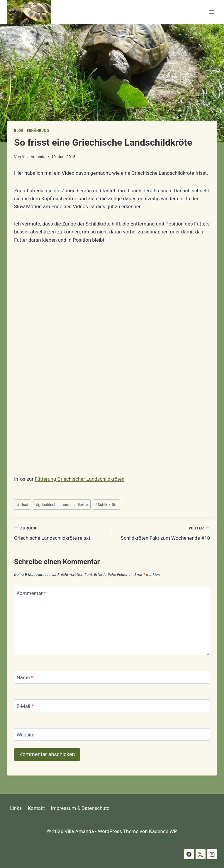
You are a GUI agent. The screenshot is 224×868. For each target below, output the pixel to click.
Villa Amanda (34, 157)
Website (26, 735)
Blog (19, 131)
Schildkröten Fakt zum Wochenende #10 (163, 533)
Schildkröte (106, 504)
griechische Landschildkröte (62, 504)
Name (25, 677)
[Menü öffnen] (212, 12)
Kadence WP (163, 831)
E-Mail (25, 706)
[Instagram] (212, 854)
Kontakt (37, 808)
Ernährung (38, 131)
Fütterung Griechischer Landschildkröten (79, 479)
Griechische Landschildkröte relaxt (61, 533)
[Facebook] (189, 854)
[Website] (112, 735)
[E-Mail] (112, 706)
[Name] (112, 677)
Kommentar (31, 593)
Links (16, 808)
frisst (23, 504)
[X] (201, 854)
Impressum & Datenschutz (80, 808)
